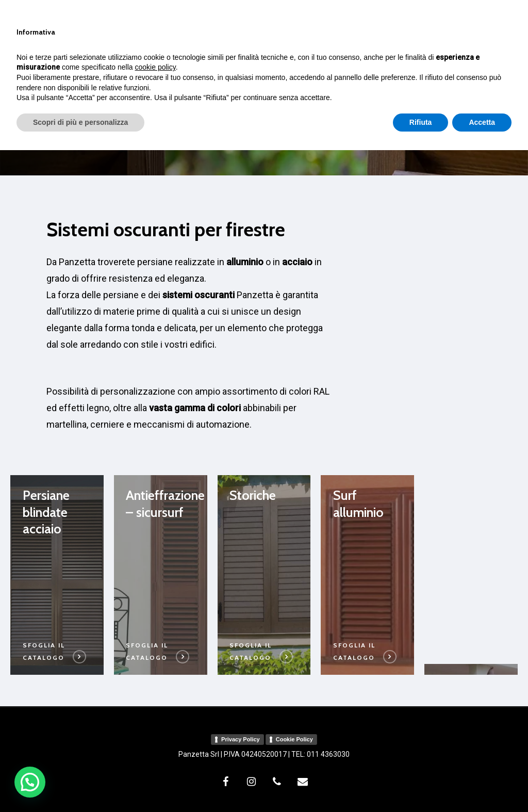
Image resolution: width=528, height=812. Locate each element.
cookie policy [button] (155, 729)
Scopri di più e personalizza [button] (80, 784)
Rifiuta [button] (421, 784)
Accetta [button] (482, 784)
